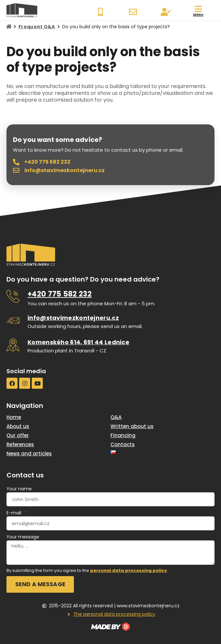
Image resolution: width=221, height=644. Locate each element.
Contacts (123, 444)
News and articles (29, 454)
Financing (123, 435)
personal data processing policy (128, 570)
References (20, 444)
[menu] (198, 9)
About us (18, 426)
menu (198, 15)
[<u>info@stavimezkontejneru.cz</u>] (13, 321)
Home (14, 417)
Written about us (132, 426)
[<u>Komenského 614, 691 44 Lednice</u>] (13, 345)
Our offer (18, 435)
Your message (23, 537)
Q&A (116, 417)
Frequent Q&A (37, 27)
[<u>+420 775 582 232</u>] (13, 296)
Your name (19, 489)
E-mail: (15, 513)
